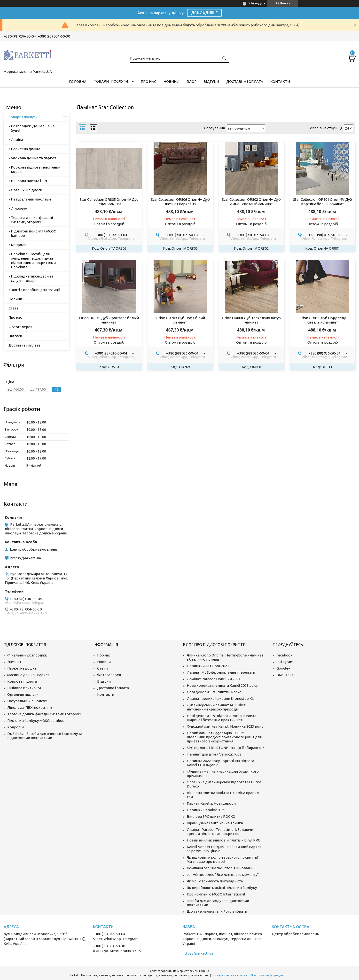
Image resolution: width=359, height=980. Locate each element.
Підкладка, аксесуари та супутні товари (32, 278)
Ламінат (18, 140)
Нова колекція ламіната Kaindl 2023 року (222, 685)
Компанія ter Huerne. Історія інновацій (220, 868)
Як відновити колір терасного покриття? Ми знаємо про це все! (223, 859)
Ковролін (19, 245)
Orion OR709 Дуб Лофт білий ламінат (180, 320)
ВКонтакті (285, 675)
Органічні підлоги (27, 190)
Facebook (284, 655)
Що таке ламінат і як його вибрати (217, 911)
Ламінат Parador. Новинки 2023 (214, 679)
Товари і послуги (111, 81)
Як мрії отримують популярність (215, 881)
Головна (78, 81)
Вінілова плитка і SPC (30, 181)
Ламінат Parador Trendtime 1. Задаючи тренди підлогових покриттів (220, 832)
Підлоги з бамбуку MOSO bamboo (36, 721)
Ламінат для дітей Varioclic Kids (214, 754)
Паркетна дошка (26, 149)
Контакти (280, 81)
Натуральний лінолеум (31, 199)
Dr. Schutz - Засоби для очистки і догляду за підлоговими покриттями (45, 736)
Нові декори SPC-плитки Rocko (214, 692)
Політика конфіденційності (270, 975)
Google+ (283, 668)
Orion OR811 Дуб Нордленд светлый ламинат (323, 320)
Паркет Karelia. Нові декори (211, 803)
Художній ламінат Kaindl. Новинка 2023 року (225, 726)
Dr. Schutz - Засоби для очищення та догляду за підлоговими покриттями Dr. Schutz (33, 260)
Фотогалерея (20, 327)
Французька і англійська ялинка (215, 823)
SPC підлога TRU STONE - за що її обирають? (225, 748)
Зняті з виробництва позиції (35, 290)
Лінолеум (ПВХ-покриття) (30, 707)
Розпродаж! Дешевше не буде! (33, 128)
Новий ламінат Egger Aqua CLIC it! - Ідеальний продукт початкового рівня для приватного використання (224, 737)
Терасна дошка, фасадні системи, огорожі (32, 220)
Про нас (148, 81)
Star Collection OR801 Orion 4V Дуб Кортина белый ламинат (323, 202)
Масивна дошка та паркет (34, 158)
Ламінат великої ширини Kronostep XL (220, 698)
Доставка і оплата (245, 81)
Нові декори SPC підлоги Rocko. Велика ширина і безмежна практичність (222, 718)
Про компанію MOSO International (216, 894)
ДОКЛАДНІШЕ (204, 13)
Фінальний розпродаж (27, 655)
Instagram (285, 662)
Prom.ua (203, 971)
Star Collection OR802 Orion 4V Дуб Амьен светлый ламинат (251, 202)
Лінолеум (19, 208)
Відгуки (211, 81)
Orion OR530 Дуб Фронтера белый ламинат (109, 320)
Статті (14, 308)
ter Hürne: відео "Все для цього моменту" (223, 875)
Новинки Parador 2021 (206, 810)
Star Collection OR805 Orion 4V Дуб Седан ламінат (109, 202)
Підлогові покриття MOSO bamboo (34, 233)
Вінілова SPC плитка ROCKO (211, 816)
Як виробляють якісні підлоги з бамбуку (222, 888)
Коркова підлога (22, 681)
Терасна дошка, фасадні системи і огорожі (44, 714)
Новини (171, 81)
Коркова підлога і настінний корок (36, 169)
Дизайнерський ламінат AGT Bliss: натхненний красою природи (216, 707)
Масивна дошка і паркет (28, 675)
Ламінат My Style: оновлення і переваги (221, 672)
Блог (191, 81)
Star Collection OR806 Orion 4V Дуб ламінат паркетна (180, 202)
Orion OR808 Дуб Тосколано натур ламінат (251, 320)
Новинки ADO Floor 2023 (208, 666)
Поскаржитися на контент (230, 975)
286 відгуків (257, 3)
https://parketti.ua (26, 558)
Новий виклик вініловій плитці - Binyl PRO (224, 840)
